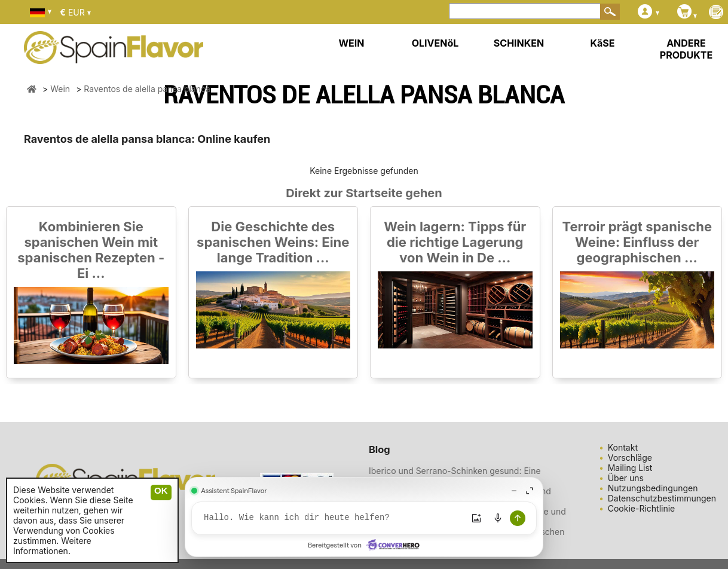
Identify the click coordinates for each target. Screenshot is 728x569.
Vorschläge (630, 458)
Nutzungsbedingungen (653, 488)
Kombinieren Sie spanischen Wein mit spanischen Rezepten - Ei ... (91, 250)
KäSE (603, 43)
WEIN (351, 43)
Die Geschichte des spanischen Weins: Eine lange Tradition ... (273, 242)
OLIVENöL (435, 43)
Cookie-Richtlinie (642, 508)
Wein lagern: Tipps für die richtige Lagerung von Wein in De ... (455, 242)
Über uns (626, 478)
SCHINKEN (519, 43)
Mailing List (630, 468)
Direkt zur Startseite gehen (364, 193)
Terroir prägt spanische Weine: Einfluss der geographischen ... (637, 242)
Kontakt (623, 447)
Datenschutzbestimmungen (662, 498)
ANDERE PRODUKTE (686, 49)
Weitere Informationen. (52, 546)
